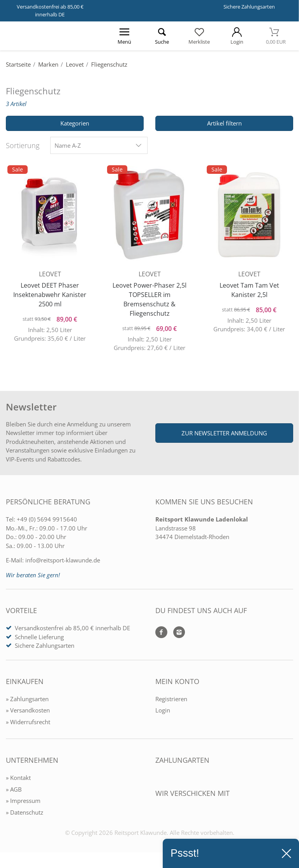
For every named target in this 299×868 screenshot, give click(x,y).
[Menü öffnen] (124, 36)
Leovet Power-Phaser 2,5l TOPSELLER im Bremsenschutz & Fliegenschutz (149, 297)
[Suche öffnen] (162, 36)
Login (163, 712)
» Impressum (23, 803)
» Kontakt (18, 780)
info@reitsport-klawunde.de (63, 562)
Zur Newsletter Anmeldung (224, 435)
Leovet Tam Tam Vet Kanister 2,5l (249, 288)
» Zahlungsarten (27, 701)
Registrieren (171, 701)
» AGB (14, 792)
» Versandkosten (28, 712)
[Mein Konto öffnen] (237, 36)
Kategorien (75, 123)
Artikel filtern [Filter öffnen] (224, 123)
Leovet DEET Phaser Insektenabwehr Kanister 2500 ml (50, 292)
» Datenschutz (25, 815)
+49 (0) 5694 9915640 (47, 522)
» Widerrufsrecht (28, 724)
